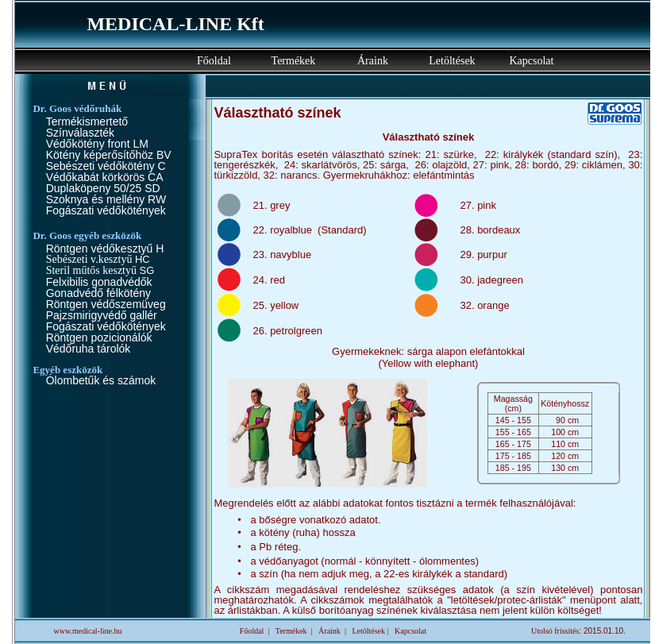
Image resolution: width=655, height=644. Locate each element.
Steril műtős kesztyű (93, 270)
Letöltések (452, 61)
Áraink (373, 61)
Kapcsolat (531, 61)
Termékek (294, 61)
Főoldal (214, 61)
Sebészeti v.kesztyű (91, 259)
